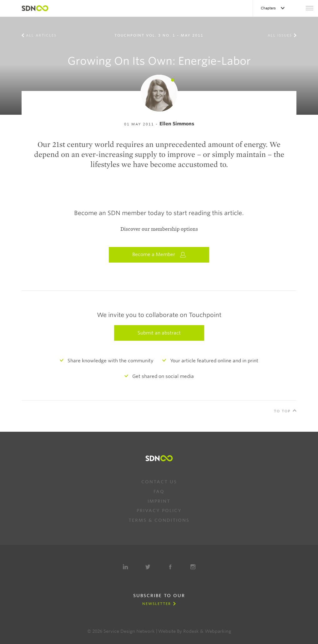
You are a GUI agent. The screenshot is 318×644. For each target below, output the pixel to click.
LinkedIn (125, 567)
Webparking (218, 631)
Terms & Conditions (159, 520)
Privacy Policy (159, 511)
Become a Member (159, 255)
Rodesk (191, 631)
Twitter (148, 567)
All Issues (280, 35)
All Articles (41, 35)
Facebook (170, 567)
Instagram (193, 567)
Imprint (159, 501)
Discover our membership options (159, 229)
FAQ (159, 491)
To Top (282, 411)
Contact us (159, 482)
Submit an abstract (159, 333)
